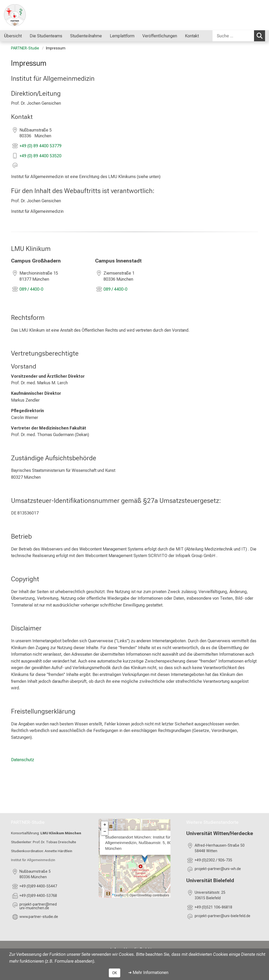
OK (115, 973)
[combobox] (239, 36)
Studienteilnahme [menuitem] (86, 36)
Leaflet (119, 895)
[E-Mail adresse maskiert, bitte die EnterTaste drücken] (51, 906)
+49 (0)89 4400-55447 (38, 886)
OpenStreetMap (141, 895)
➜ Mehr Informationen (148, 973)
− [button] (105, 832)
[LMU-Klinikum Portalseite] (35, 15)
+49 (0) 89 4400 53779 (40, 146)
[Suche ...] (233, 36)
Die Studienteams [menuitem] (46, 36)
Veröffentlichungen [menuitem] (160, 36)
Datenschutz (23, 760)
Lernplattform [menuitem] (122, 36)
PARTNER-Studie (25, 48)
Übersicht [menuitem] (13, 36)
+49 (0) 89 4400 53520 (40, 156)
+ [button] (105, 825)
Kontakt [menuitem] (192, 36)
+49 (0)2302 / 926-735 (213, 860)
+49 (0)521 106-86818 (214, 907)
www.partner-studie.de (39, 916)
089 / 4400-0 (31, 289)
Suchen (261, 36)
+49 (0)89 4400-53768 (38, 896)
